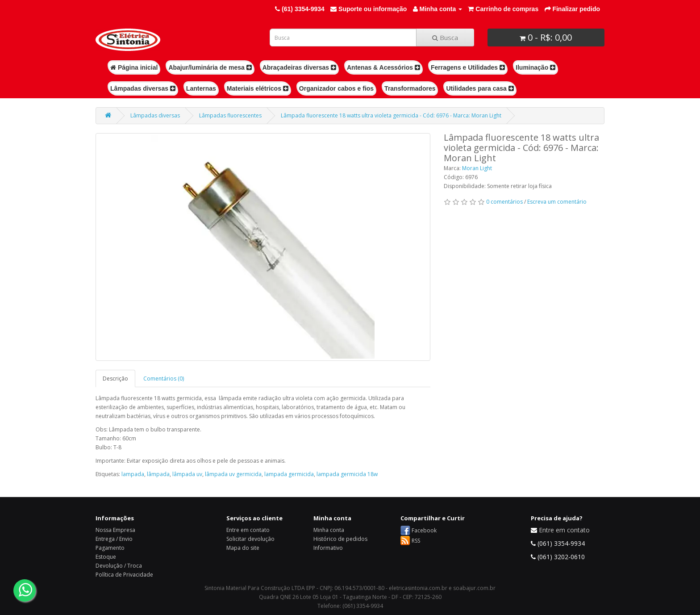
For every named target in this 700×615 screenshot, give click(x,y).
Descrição (115, 379)
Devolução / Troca (119, 566)
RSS (416, 541)
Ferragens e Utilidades (468, 67)
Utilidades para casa (480, 88)
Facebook (424, 530)
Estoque (106, 557)
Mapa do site (243, 548)
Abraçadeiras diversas (299, 67)
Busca (445, 38)
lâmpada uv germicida (233, 474)
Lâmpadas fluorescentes (230, 115)
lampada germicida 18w (347, 474)
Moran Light (477, 168)
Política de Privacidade (124, 575)
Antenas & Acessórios (383, 67)
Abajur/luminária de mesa (210, 67)
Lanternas (201, 88)
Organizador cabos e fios (336, 88)
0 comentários (504, 202)
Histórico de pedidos (340, 539)
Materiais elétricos (258, 88)
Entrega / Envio (114, 539)
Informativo (328, 548)
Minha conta (329, 530)
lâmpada (158, 474)
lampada (133, 474)
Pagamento (110, 548)
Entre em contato (248, 530)
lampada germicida (289, 474)
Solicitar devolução (250, 539)
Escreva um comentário (557, 202)
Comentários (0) (164, 379)
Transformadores (410, 88)
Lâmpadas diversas (143, 88)
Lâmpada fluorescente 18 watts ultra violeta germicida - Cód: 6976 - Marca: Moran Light (391, 115)
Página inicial (134, 67)
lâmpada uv (187, 474)
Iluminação (535, 67)
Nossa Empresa (115, 530)
